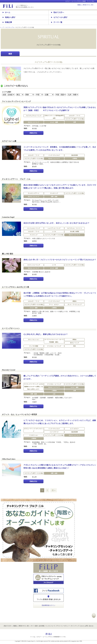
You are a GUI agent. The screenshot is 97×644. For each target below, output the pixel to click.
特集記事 (7, 22)
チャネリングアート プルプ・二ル (16, 179)
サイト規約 (34, 626)
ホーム (6, 12)
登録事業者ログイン (48, 605)
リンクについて (50, 626)
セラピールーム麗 (9, 141)
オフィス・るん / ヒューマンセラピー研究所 (20, 414)
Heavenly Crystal (9, 370)
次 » (54, 490)
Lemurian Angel (8, 217)
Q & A (82, 626)
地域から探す (9, 17)
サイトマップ (75, 626)
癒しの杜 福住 (8, 254)
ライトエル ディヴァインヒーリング (16, 101)
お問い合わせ (89, 626)
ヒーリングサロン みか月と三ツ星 (16, 287)
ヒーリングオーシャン (11, 328)
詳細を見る (33, 133)
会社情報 (42, 626)
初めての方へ (58, 12)
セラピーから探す (59, 17)
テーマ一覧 (57, 22)
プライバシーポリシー (63, 626)
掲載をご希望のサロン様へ (86, 5)
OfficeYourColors (9, 459)
